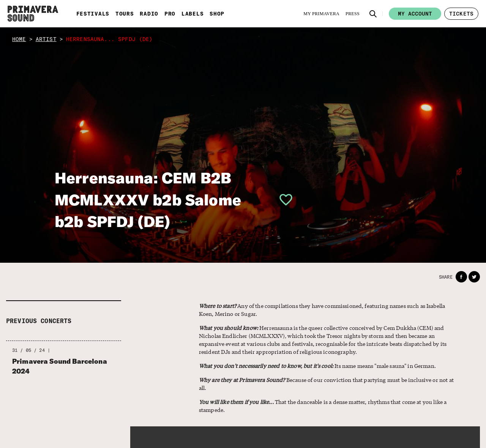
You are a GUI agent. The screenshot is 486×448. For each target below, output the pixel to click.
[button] (373, 14)
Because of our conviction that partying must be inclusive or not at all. (326, 384)
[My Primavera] (321, 14)
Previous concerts (39, 321)
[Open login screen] (283, 200)
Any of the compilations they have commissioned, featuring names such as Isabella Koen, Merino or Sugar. (322, 310)
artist (46, 39)
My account (415, 14)
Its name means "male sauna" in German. (317, 366)
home (19, 39)
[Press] (353, 14)
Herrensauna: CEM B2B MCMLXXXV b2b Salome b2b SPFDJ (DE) (148, 199)
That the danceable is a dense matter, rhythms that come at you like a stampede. (323, 406)
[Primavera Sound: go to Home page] (33, 14)
